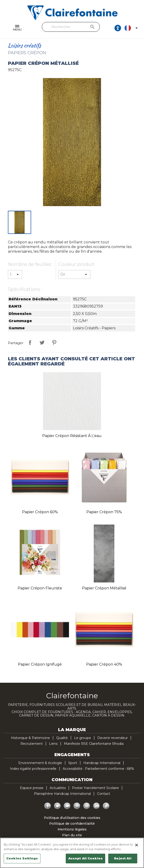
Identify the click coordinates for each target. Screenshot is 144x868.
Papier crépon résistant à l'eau (72, 436)
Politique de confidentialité (72, 824)
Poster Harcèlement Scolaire (95, 788)
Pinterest (54, 343)
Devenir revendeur (113, 738)
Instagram (87, 806)
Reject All (123, 858)
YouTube (67, 806)
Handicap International (102, 763)
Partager (30, 343)
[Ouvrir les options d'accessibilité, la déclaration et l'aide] (118, 28)
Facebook (48, 806)
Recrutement (32, 744)
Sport (73, 763)
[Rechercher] (71, 27)
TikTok (106, 806)
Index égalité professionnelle (33, 769)
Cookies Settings (22, 858)
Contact (104, 794)
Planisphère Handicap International (62, 794)
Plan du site (72, 835)
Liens (53, 744)
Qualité (62, 738)
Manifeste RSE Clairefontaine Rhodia (94, 744)
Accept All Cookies (85, 858)
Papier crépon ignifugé (40, 664)
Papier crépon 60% (40, 512)
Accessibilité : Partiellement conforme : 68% (98, 769)
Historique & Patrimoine (30, 738)
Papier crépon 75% (104, 512)
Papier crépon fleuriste (40, 588)
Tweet (42, 343)
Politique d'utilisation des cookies (72, 818)
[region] (72, 853)
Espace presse (32, 788)
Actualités (58, 788)
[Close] (137, 845)
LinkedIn (96, 806)
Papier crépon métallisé (104, 588)
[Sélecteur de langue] (132, 28)
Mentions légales (72, 829)
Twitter (57, 806)
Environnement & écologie (40, 763)
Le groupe (83, 738)
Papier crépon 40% (104, 664)
